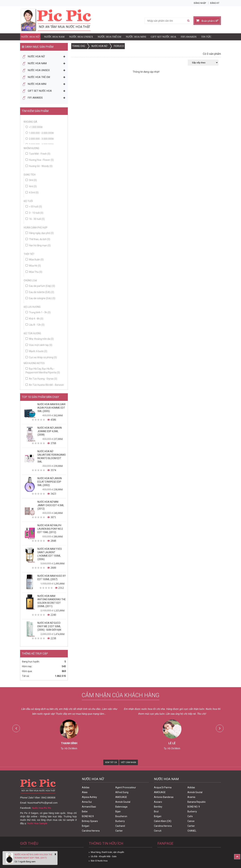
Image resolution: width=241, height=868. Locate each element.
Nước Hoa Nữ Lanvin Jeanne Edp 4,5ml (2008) (50, 431)
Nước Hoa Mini (136, 37)
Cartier (119, 831)
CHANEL (192, 831)
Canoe (191, 821)
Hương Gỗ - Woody (39, 166)
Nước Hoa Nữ (30, 37)
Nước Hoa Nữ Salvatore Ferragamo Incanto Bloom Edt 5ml (52, 456)
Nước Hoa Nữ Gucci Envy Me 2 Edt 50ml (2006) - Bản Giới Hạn (49, 626)
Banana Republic (197, 802)
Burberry (120, 821)
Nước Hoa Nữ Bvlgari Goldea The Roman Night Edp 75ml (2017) (33, 856)
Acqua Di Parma (163, 787)
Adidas (86, 787)
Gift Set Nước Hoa (163, 37)
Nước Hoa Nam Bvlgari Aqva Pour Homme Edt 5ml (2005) (51, 408)
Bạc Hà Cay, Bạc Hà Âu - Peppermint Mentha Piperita (43, 371)
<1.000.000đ (36, 127)
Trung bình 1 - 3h (38, 312)
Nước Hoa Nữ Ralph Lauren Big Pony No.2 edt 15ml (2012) (50, 529)
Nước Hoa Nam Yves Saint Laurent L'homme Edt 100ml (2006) (50, 554)
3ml (31, 180)
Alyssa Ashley (89, 797)
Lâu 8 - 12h (35, 325)
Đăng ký (215, 3)
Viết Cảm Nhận (128, 762)
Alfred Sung (122, 792)
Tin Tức (206, 37)
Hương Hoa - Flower (40, 160)
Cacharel (120, 826)
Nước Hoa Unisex (81, 37)
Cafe (190, 816)
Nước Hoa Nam (54, 37)
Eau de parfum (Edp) (40, 286)
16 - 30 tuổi (35, 219)
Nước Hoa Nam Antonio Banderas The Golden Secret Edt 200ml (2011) (52, 601)
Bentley (158, 807)
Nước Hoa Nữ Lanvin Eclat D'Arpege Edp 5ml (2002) (50, 482)
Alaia (85, 792)
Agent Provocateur (126, 787)
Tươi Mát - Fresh (38, 154)
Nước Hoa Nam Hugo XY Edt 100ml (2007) (52, 578)
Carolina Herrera (91, 831)
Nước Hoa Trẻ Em (109, 37)
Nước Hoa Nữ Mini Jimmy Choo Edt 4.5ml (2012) (51, 505)
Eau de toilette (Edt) (40, 292)
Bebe (85, 811)
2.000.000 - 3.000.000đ (41, 139)
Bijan (118, 811)
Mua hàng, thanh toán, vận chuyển (107, 852)
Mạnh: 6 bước (36, 351)
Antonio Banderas (164, 797)
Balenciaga (121, 807)
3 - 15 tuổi (34, 213)
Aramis (191, 797)
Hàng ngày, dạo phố (40, 233)
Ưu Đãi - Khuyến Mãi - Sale (104, 856)
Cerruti (158, 831)
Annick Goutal (123, 802)
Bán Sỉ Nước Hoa (99, 861)
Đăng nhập (200, 3)
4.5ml (32, 193)
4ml (31, 186)
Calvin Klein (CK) (163, 821)
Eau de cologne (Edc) (40, 298)
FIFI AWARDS (189, 37)
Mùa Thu (34, 272)
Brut (156, 811)
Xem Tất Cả (111, 762)
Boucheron (121, 816)
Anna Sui (87, 802)
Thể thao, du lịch (38, 239)
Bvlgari (86, 826)
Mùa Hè (33, 266)
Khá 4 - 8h (34, 319)
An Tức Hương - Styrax (41, 379)
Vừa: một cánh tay (39, 345)
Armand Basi (89, 807)
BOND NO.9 (88, 816)
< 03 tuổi (34, 207)
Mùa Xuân (35, 260)
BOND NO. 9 (194, 807)
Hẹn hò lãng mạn (38, 245)
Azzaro (158, 802)
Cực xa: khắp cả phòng (41, 357)
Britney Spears (90, 821)
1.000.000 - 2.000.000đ (41, 133)
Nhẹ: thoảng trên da (40, 339)
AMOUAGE (121, 797)
